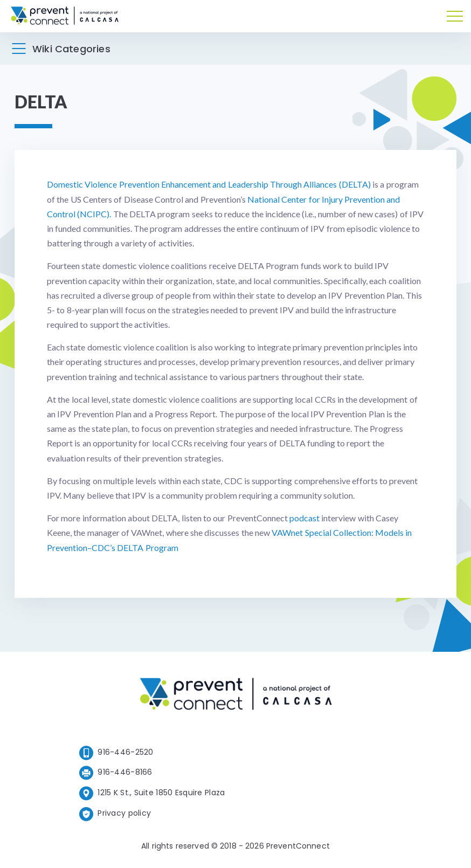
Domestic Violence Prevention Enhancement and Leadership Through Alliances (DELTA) (209, 184)
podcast (304, 518)
